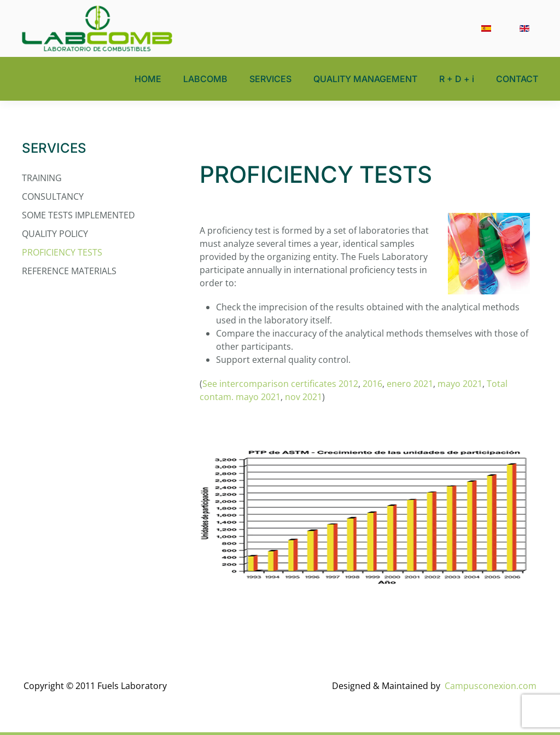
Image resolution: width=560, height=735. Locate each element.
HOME (148, 79)
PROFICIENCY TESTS (62, 252)
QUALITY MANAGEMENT (365, 79)
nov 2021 (304, 397)
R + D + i (457, 79)
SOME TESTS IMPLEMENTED (78, 215)
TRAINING (42, 178)
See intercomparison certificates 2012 (280, 384)
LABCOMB (205, 79)
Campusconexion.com (491, 686)
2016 (372, 384)
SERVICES (270, 79)
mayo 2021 (460, 384)
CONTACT (517, 79)
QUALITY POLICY (55, 234)
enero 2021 (410, 384)
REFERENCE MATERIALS (69, 271)
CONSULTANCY (53, 196)
